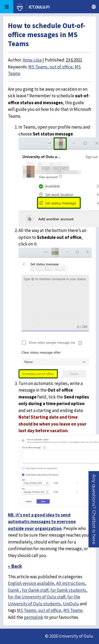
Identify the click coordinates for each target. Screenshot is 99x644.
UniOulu (71, 604)
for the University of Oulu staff (37, 597)
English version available (31, 583)
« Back (15, 566)
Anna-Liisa (32, 60)
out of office (61, 67)
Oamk (14, 590)
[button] (94, 509)
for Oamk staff (35, 590)
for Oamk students (68, 590)
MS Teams (38, 67)
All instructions (71, 583)
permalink (34, 617)
